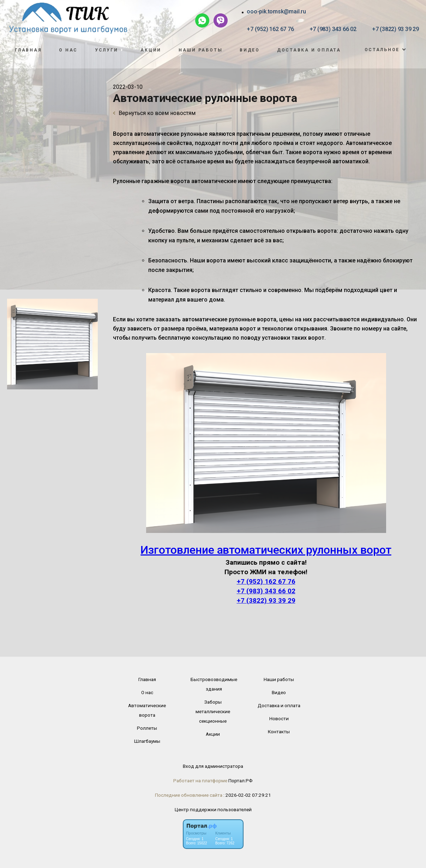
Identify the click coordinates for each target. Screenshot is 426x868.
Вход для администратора (213, 766)
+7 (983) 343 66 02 (333, 29)
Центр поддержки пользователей (213, 809)
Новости (279, 718)
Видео (250, 50)
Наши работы (201, 50)
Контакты (279, 732)
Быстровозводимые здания (214, 684)
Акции (151, 50)
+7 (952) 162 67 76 (270, 29)
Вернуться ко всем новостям (154, 113)
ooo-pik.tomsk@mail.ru (276, 11)
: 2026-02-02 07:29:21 (247, 795)
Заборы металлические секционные (213, 711)
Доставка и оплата (309, 50)
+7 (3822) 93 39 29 (395, 29)
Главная (28, 50)
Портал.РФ (241, 781)
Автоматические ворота (147, 710)
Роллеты (147, 728)
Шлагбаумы (147, 741)
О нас (68, 50)
